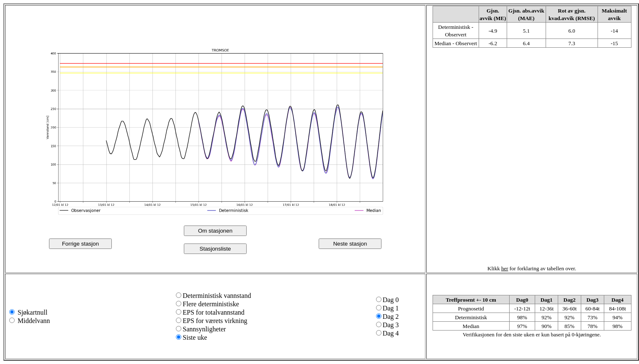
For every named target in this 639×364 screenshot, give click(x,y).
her (505, 268)
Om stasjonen (215, 231)
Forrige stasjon (80, 244)
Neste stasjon (350, 244)
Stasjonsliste (215, 249)
